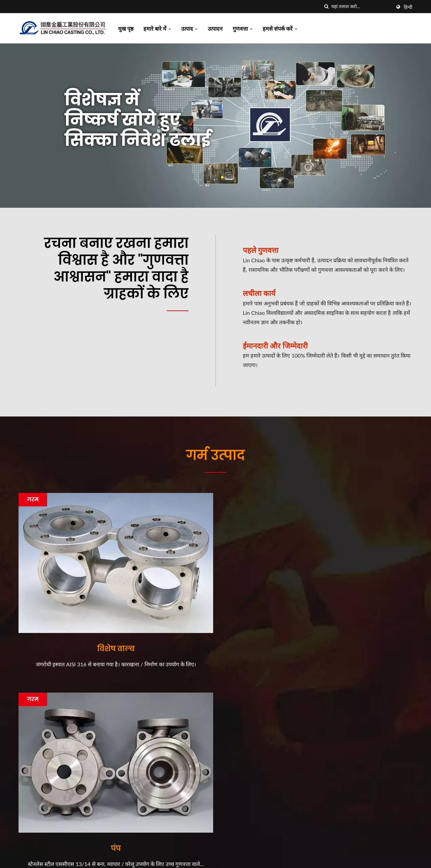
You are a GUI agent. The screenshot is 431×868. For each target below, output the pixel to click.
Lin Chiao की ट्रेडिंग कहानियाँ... (257, 741)
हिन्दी (408, 7)
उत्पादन (217, 28)
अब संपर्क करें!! (380, 671)
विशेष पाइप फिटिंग (350, 598)
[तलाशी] (326, 7)
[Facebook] (22, 817)
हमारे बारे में (159, 28)
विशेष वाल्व (81, 598)
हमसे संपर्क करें (281, 28)
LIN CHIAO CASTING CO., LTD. (100, 856)
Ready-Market (396, 856)
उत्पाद (191, 28)
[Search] (361, 7)
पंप (215, 598)
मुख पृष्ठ (127, 28)
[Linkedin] (37, 817)
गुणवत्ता (244, 28)
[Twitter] (29, 817)
